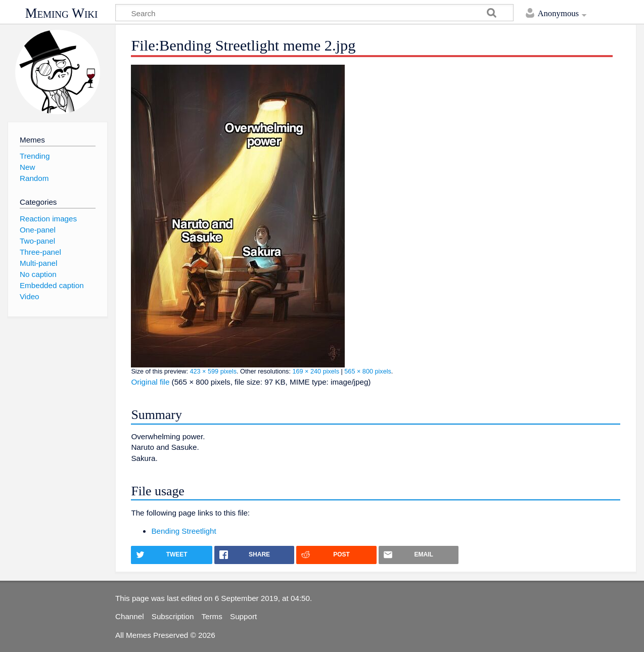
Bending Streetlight (183, 531)
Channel (130, 616)
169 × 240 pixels (316, 371)
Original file (150, 382)
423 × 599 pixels (213, 371)
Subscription (173, 616)
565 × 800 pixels (368, 371)
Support (243, 616)
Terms (212, 616)
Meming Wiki (62, 13)
